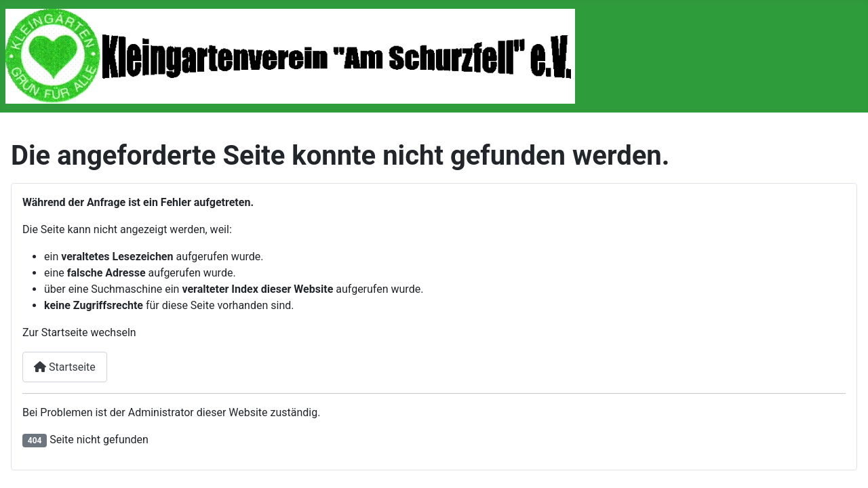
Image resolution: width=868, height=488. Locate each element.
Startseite (65, 367)
